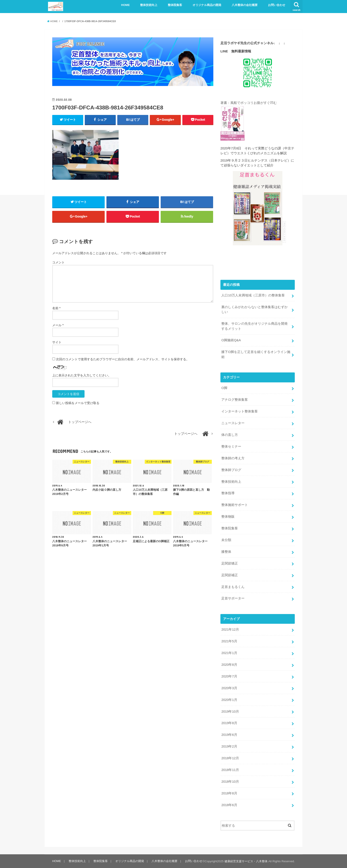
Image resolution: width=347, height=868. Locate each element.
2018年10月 (230, 782)
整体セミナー (231, 446)
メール (58, 325)
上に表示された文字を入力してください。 (82, 375)
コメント (58, 262)
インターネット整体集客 (240, 411)
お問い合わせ (277, 5)
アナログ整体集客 (235, 400)
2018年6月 (229, 805)
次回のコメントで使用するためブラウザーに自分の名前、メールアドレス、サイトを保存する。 (123, 359)
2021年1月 (229, 653)
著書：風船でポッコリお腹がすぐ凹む (249, 103)
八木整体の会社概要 (245, 5)
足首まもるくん (233, 587)
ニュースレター (233, 423)
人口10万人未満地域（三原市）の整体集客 (253, 295)
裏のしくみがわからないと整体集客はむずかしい (254, 309)
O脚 (224, 388)
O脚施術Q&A (231, 340)
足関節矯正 (230, 563)
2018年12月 (230, 758)
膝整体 (226, 552)
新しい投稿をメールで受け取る (78, 403)
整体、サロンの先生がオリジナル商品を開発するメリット (254, 326)
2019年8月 (229, 723)
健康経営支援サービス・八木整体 (246, 861)
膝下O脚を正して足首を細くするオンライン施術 (256, 354)
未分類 (226, 540)
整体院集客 (175, 5)
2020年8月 (229, 665)
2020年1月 (229, 700)
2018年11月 (230, 770)
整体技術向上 (149, 5)
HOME (125, 5)
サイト (57, 342)
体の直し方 (230, 435)
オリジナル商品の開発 (207, 5)
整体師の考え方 (233, 458)
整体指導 (228, 493)
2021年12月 (230, 630)
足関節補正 (230, 575)
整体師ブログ (231, 470)
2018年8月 (229, 793)
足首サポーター (233, 598)
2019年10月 (230, 711)
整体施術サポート (235, 505)
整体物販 (228, 517)
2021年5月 (229, 641)
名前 (56, 308)
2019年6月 (229, 735)
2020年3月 (229, 688)
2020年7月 (229, 676)
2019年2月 (229, 746)
